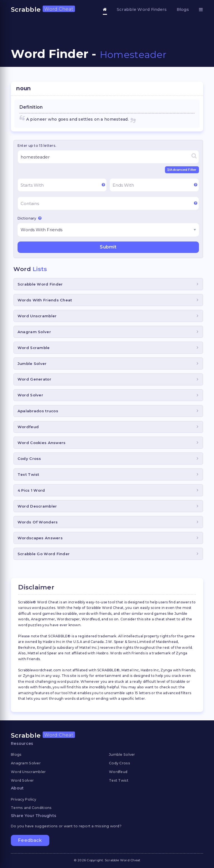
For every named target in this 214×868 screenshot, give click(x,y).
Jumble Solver (32, 363)
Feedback (30, 840)
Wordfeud (28, 427)
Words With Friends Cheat (45, 300)
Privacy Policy (24, 799)
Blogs (183, 9)
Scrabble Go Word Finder (44, 554)
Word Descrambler (37, 506)
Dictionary (30, 218)
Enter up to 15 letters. (37, 146)
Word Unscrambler (37, 316)
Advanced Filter (182, 170)
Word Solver (30, 395)
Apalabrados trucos (38, 411)
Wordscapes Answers (40, 538)
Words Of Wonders (38, 522)
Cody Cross (29, 459)
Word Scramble (34, 347)
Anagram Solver (34, 332)
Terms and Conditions (31, 808)
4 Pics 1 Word (31, 490)
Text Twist (28, 474)
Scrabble (43, 9)
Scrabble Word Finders (142, 9)
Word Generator (34, 379)
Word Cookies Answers (42, 443)
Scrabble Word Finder (40, 284)
